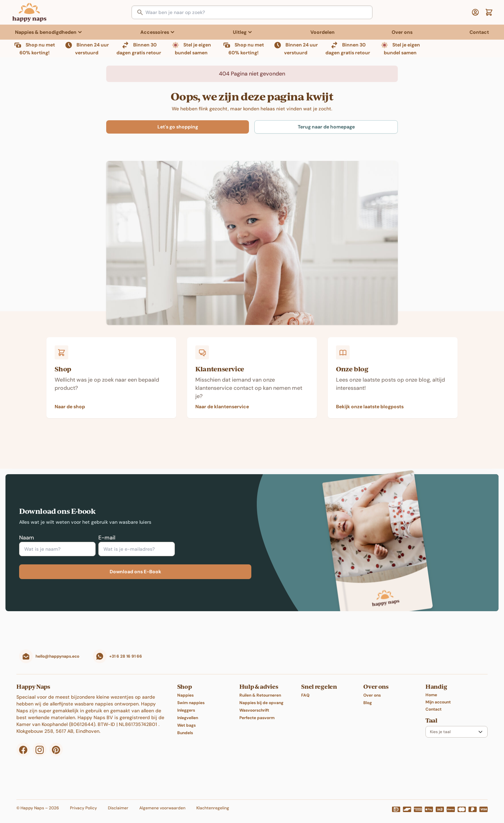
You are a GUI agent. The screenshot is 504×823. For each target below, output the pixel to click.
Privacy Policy (83, 801)
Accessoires (155, 32)
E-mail (107, 531)
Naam (27, 531)
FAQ (305, 688)
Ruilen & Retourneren (260, 688)
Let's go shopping (178, 120)
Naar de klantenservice (222, 400)
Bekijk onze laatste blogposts (370, 400)
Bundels (185, 726)
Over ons (402, 32)
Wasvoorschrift (254, 703)
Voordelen (323, 32)
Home (431, 688)
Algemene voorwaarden (162, 801)
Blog (368, 696)
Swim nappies (191, 696)
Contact (479, 32)
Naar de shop (70, 400)
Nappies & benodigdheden (46, 32)
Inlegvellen (188, 711)
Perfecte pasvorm (257, 711)
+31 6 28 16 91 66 (126, 649)
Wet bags (186, 718)
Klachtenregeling (213, 801)
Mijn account (438, 695)
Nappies (185, 688)
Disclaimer (118, 801)
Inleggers (186, 703)
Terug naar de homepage (326, 120)
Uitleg (240, 32)
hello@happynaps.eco (57, 649)
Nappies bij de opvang (261, 696)
